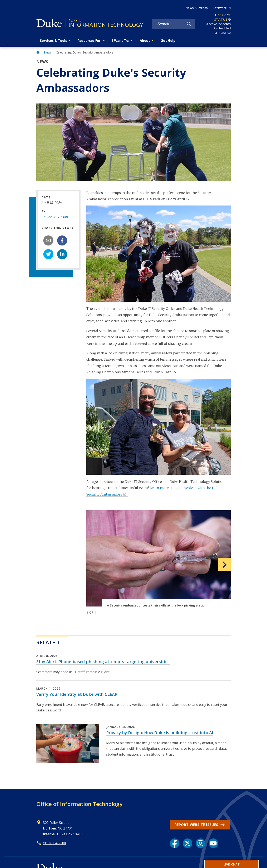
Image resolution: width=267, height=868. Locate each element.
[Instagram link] (200, 843)
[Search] (189, 24)
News (48, 52)
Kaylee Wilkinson (55, 217)
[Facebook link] (175, 843)
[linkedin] (62, 254)
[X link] (188, 843)
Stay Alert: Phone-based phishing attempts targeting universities (103, 662)
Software (220, 8)
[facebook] (62, 240)
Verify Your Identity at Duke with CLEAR (77, 694)
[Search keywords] (168, 24)
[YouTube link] (213, 843)
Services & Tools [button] (53, 41)
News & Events (196, 8)
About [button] (145, 41)
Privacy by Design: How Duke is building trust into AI (160, 733)
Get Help (168, 41)
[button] (220, 564)
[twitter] (48, 254)
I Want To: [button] (121, 41)
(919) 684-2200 (54, 843)
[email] (48, 240)
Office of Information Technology (79, 804)
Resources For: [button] (89, 41)
